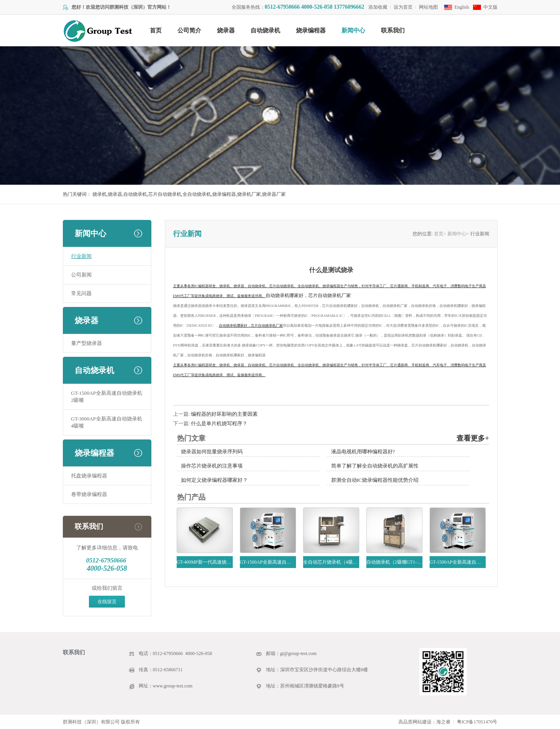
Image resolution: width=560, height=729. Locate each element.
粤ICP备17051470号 (477, 722)
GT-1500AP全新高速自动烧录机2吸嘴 (107, 397)
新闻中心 (353, 30)
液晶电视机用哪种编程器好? (363, 452)
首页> (440, 234)
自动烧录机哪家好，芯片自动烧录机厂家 (308, 295)
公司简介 (189, 30)
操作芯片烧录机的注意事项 (212, 466)
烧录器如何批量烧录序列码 (212, 452)
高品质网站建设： (417, 722)
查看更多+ (473, 438)
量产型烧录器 (87, 343)
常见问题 (81, 293)
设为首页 (403, 7)
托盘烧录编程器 (89, 476)
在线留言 (107, 602)
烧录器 (226, 30)
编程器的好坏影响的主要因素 (224, 414)
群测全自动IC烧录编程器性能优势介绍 (375, 480)
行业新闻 (81, 256)
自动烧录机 (265, 30)
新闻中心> (458, 234)
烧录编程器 (311, 30)
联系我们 (393, 30)
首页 (156, 30)
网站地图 (428, 7)
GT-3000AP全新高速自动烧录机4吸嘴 (107, 422)
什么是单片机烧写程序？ (219, 423)
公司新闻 (81, 275)
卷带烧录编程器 (89, 494)
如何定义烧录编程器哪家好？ (214, 480)
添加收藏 (378, 7)
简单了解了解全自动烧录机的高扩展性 (375, 466)
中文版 (490, 7)
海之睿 (443, 722)
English (462, 7)
